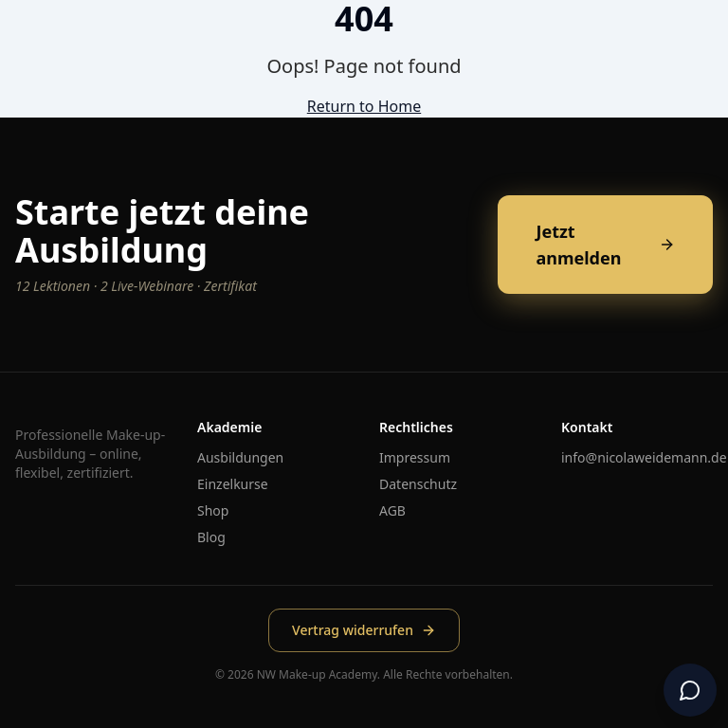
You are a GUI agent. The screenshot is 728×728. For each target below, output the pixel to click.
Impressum (415, 457)
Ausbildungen (240, 457)
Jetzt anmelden (605, 245)
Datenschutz (418, 484)
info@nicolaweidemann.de (644, 457)
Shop (213, 510)
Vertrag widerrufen (364, 630)
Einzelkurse (233, 484)
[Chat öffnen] (690, 690)
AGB (392, 510)
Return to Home (364, 106)
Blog (211, 537)
